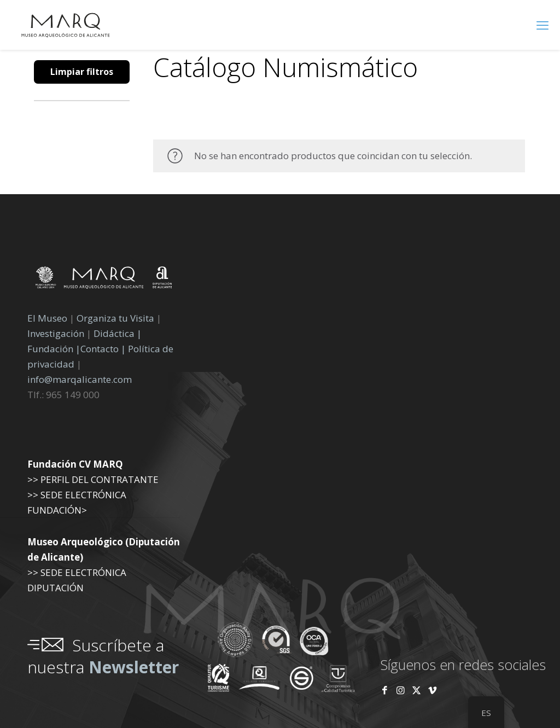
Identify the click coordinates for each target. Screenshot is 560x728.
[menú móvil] (542, 25)
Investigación (56, 333)
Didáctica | (118, 333)
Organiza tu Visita (115, 318)
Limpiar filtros (82, 72)
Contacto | (103, 349)
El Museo (47, 318)
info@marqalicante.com (80, 379)
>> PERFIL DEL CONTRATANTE (93, 479)
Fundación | (54, 349)
